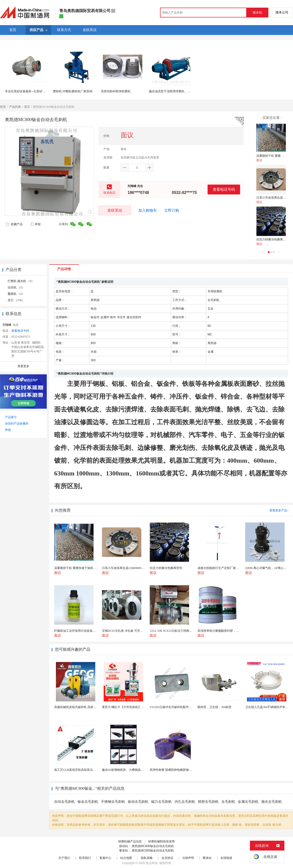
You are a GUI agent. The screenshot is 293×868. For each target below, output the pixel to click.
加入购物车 (148, 210)
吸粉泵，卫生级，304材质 (214, 707)
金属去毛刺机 (248, 802)
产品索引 (11, 417)
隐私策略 (147, 858)
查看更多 (23, 366)
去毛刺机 (228, 802)
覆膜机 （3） (16, 294)
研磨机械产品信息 (130, 841)
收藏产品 (14, 224)
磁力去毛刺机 (162, 802)
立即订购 (172, 210)
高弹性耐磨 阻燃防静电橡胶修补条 (172, 770)
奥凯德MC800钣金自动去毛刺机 (153, 846)
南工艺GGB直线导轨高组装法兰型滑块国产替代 (85, 770)
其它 (27, 107)
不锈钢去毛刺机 (113, 802)
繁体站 (207, 858)
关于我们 (64, 858)
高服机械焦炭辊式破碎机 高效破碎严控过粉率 (84, 707)
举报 (35, 224)
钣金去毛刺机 (88, 802)
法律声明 (188, 858)
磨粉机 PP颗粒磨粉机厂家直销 (73, 91)
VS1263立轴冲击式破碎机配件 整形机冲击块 (179, 707)
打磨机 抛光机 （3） (21, 281)
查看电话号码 (224, 189)
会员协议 (167, 858)
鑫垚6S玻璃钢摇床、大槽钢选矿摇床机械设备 (132, 770)
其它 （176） (16, 300)
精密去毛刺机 (208, 802)
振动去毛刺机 (138, 802)
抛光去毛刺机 (272, 802)
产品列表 (15, 107)
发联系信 (115, 210)
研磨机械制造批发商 (162, 841)
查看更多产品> (279, 510)
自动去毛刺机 (65, 802)
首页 (3, 107)
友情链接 (226, 858)
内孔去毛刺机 (185, 802)
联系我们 (85, 858)
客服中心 (105, 858)
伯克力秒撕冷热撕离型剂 (273, 239)
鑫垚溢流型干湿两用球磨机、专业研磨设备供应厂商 (183, 91)
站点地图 (126, 858)
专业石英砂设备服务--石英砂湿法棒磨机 (31, 91)
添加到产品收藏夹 (17, 424)
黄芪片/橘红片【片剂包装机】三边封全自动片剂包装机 (138, 707)
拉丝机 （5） (16, 287)
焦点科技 (152, 863)
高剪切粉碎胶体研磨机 (116, 91)
